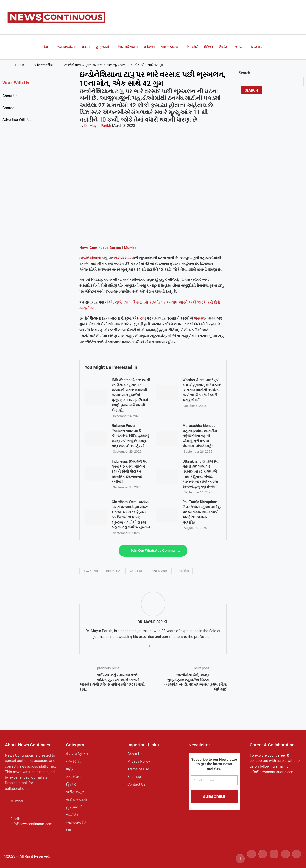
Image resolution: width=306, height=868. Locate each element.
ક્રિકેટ (223, 47)
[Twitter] (251, 858)
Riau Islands (160, 571)
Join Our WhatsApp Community (156, 550)
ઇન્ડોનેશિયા (183, 571)
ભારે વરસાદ (122, 258)
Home (20, 65)
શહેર (85, 47)
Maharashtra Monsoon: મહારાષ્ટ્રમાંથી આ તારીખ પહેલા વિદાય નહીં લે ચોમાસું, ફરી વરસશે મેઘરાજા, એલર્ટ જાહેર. (201, 436)
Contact (9, 108)
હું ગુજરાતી (102, 47)
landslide (136, 571)
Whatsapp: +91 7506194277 (32, 810)
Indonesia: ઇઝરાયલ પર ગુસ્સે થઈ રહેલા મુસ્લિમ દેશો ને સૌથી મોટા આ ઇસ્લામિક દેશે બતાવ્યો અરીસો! (129, 471)
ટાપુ (143, 318)
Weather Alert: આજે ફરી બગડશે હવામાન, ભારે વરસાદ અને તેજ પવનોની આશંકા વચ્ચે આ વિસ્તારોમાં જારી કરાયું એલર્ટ (202, 390)
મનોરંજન (149, 47)
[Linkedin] (274, 858)
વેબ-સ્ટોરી (192, 47)
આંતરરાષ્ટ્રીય (65, 47)
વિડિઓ (209, 47)
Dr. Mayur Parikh (98, 126)
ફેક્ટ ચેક (256, 47)
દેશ (46, 47)
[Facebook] (240, 858)
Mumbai (131, 248)
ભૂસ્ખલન (201, 318)
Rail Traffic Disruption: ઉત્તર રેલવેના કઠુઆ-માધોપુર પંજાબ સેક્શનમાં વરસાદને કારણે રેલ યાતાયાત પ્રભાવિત (202, 512)
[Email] (297, 858)
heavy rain (90, 571)
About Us (10, 96)
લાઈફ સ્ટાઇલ (169, 47)
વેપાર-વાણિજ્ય (126, 47)
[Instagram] (263, 858)
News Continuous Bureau (100, 248)
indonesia (113, 571)
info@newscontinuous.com (31, 824)
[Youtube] (285, 858)
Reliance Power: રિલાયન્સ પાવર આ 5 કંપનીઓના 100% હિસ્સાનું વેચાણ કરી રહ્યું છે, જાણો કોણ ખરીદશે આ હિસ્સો (130, 436)
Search (245, 73)
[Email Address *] (214, 780)
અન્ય (239, 47)
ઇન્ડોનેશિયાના (90, 258)
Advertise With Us (17, 120)
